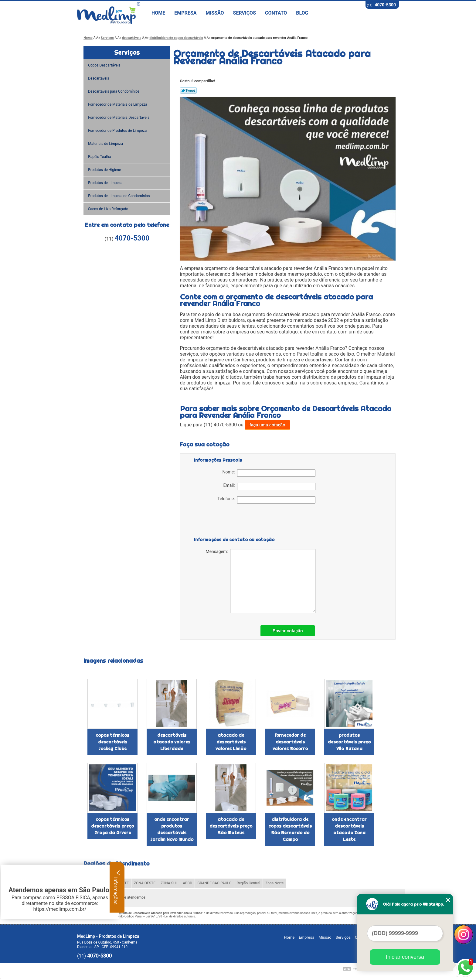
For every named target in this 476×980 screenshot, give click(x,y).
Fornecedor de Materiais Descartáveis (119, 118)
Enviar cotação (288, 631)
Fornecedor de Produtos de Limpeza (118, 131)
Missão (215, 13)
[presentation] (233, 521)
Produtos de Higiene (105, 170)
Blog (302, 13)
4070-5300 (385, 5)
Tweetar (188, 90)
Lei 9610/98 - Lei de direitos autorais (170, 916)
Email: (269, 487)
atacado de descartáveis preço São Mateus (231, 826)
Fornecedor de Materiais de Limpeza (118, 104)
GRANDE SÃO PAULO (214, 883)
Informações (117, 887)
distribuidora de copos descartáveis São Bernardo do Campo (290, 829)
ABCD (187, 883)
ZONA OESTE (145, 883)
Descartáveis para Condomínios (114, 91)
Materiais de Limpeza (106, 144)
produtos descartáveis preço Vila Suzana (349, 742)
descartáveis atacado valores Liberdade (172, 742)
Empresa (185, 13)
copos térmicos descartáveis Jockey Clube (112, 742)
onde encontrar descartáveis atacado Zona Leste (349, 829)
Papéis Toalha (100, 157)
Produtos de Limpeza (106, 183)
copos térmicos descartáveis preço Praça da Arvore (112, 826)
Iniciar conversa (405, 957)
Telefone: (266, 500)
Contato (276, 13)
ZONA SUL (169, 883)
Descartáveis (99, 78)
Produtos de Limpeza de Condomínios (119, 196)
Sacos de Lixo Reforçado (109, 209)
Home (158, 13)
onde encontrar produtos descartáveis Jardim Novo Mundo (172, 829)
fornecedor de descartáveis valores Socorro (290, 742)
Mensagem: (260, 581)
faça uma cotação (267, 425)
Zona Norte (274, 883)
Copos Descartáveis (105, 65)
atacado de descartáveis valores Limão (231, 742)
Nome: (269, 473)
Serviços (245, 13)
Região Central (249, 883)
